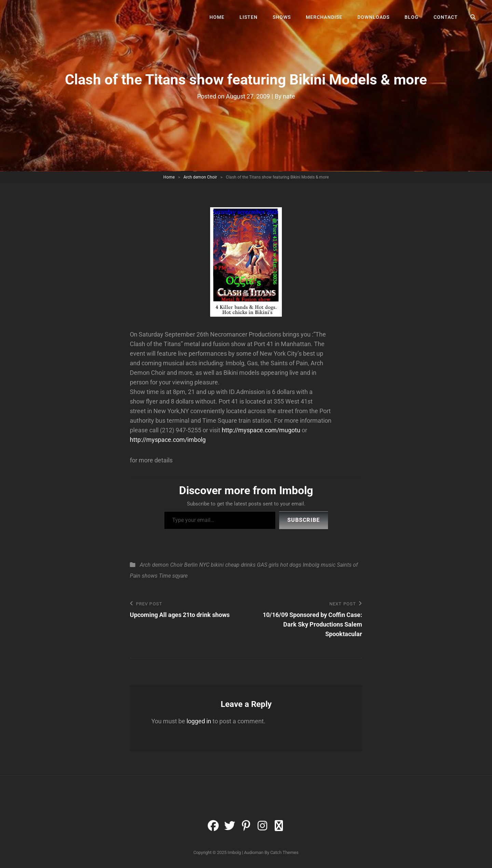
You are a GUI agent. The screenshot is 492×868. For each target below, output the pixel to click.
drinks (248, 565)
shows (150, 576)
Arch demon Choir (200, 177)
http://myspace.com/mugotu (262, 430)
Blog (412, 17)
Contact (446, 17)
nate (289, 96)
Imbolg (311, 565)
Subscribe (304, 520)
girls (274, 565)
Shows (282, 17)
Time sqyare (173, 576)
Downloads (373, 17)
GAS (262, 565)
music (328, 565)
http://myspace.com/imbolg (168, 440)
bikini (217, 565)
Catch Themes (284, 852)
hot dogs (291, 565)
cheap (232, 565)
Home (217, 17)
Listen (249, 17)
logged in (199, 721)
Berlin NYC (197, 565)
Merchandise (324, 17)
